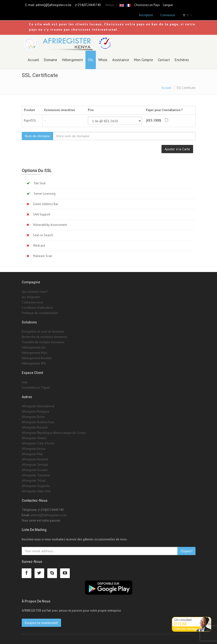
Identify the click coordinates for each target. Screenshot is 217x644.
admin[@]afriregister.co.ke (53, 5)
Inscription (146, 15)
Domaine (51, 60)
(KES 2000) (154, 120)
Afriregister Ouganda (36, 486)
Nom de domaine (37, 136)
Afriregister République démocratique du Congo (54, 433)
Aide (25, 382)
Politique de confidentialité (40, 313)
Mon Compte (143, 60)
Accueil (33, 60)
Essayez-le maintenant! (41, 623)
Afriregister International (38, 406)
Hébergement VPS (34, 363)
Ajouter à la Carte (177, 149)
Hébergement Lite (34, 347)
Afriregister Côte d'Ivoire (38, 443)
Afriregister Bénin (33, 417)
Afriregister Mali (32, 454)
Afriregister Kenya (34, 449)
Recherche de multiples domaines (45, 337)
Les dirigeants (31, 297)
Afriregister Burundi (35, 427)
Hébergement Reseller (37, 358)
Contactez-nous (32, 302)
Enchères (182, 60)
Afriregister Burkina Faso (38, 422)
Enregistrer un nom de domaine (43, 332)
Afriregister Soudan (35, 470)
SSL (91, 60)
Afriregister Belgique (35, 411)
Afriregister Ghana (34, 438)
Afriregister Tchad (34, 481)
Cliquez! (186, 551)
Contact (164, 60)
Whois (103, 60)
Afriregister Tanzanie (36, 475)
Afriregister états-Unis (36, 491)
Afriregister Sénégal (35, 465)
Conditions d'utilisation (37, 308)
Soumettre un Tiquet (36, 388)
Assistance (121, 60)
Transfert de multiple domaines (43, 342)
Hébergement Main (35, 353)
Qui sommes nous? (35, 292)
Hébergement (73, 60)
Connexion (168, 15)
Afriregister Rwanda (35, 459)
